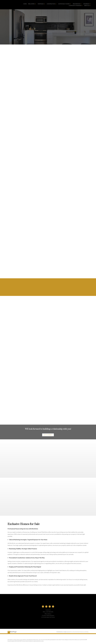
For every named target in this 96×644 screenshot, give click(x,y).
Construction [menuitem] (51, 4)
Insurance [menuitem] (86, 4)
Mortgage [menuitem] (41, 4)
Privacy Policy (73, 632)
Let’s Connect (48, 435)
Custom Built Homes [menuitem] (64, 4)
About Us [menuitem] (87, 5)
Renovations (77, 4)
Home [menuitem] (25, 4)
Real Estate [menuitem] (31, 4)
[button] (48, 435)
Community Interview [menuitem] (75, 5)
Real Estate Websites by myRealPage (82, 632)
